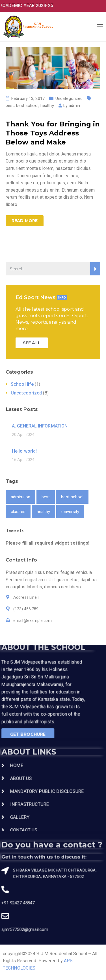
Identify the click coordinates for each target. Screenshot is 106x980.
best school (27, 106)
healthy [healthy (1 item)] (44, 512)
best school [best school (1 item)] (72, 497)
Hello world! (24, 451)
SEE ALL (32, 343)
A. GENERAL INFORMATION (40, 426)
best (10, 106)
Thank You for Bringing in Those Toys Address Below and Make (53, 133)
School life (22, 384)
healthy (47, 106)
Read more (25, 221)
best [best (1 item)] (46, 497)
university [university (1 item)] (70, 512)
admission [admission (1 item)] (20, 497)
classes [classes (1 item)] (18, 512)
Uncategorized (69, 98)
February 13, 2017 (28, 98)
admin (74, 106)
